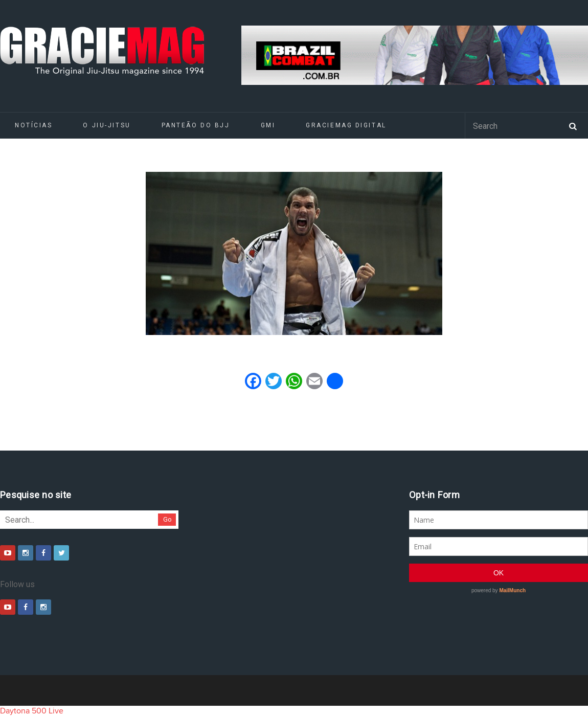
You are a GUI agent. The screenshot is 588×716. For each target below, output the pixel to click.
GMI (268, 125)
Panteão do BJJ (196, 125)
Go (167, 519)
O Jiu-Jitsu (107, 125)
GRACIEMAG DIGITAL (346, 125)
